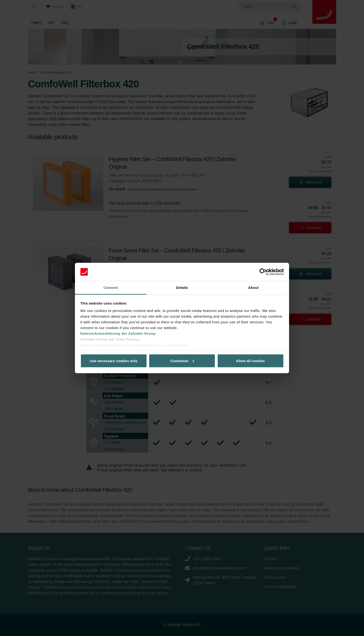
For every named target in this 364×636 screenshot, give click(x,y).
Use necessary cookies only (113, 361)
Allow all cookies (250, 361)
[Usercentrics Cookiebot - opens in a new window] (263, 272)
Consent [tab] (111, 288)
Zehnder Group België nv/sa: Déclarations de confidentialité (135, 345)
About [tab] (253, 288)
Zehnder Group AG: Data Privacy (110, 339)
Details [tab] (182, 288)
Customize (182, 361)
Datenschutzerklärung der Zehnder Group (118, 333)
